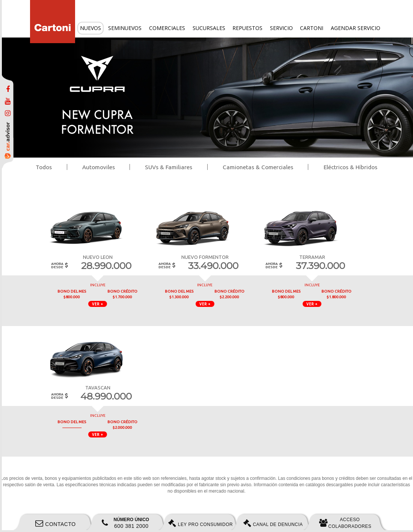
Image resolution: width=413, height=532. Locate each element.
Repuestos (247, 28)
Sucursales (209, 28)
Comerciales (167, 28)
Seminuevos (125, 28)
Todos (44, 167)
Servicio (281, 28)
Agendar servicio (356, 28)
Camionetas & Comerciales (258, 167)
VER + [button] (98, 304)
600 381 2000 (125, 523)
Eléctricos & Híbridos (350, 167)
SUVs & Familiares (169, 167)
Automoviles (99, 167)
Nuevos (90, 28)
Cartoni (312, 28)
